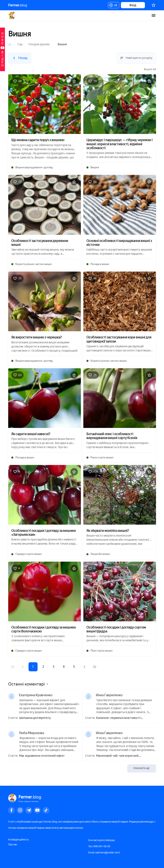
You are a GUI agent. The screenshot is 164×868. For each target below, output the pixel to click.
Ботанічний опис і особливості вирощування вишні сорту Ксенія (112, 436)
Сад (20, 44)
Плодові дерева (39, 44)
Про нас (13, 845)
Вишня (95, 167)
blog (18, 5)
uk (114, 6)
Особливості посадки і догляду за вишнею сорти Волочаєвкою (44, 629)
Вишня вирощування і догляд (34, 167)
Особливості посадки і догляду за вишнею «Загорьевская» (44, 533)
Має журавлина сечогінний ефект (42, 756)
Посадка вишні (100, 264)
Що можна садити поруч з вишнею (38, 140)
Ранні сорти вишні (102, 457)
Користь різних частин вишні (34, 264)
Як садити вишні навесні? (31, 434)
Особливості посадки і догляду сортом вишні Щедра (116, 629)
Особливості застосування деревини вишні (40, 243)
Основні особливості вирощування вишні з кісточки (119, 243)
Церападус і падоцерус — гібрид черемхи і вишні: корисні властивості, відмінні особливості (119, 144)
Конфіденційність (18, 840)
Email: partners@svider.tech (104, 853)
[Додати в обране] (74, 81)
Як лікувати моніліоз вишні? (108, 531)
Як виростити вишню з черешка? (37, 337)
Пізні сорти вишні (101, 651)
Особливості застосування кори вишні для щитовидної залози (119, 339)
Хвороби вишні (100, 554)
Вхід (133, 5)
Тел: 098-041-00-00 (99, 846)
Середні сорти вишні (29, 554)
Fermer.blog (12, 15)
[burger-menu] (154, 15)
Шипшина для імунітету (35, 718)
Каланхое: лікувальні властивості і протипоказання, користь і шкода (119, 718)
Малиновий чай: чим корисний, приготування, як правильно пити (119, 756)
